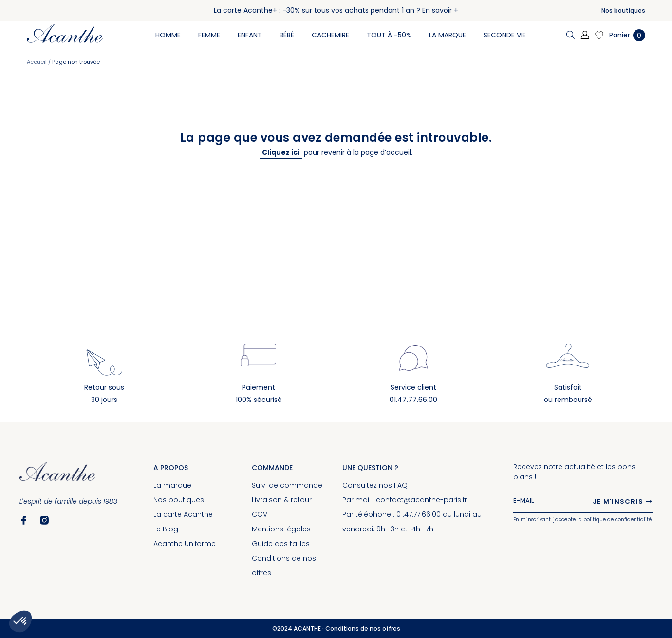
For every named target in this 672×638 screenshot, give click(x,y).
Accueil (37, 62)
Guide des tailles (281, 544)
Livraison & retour (282, 500)
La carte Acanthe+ (185, 514)
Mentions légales (281, 529)
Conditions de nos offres (363, 629)
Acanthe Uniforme (185, 544)
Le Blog (166, 529)
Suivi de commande (287, 485)
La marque (172, 485)
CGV (260, 514)
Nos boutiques (623, 10)
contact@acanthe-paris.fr (421, 500)
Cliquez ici (281, 152)
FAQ (401, 485)
